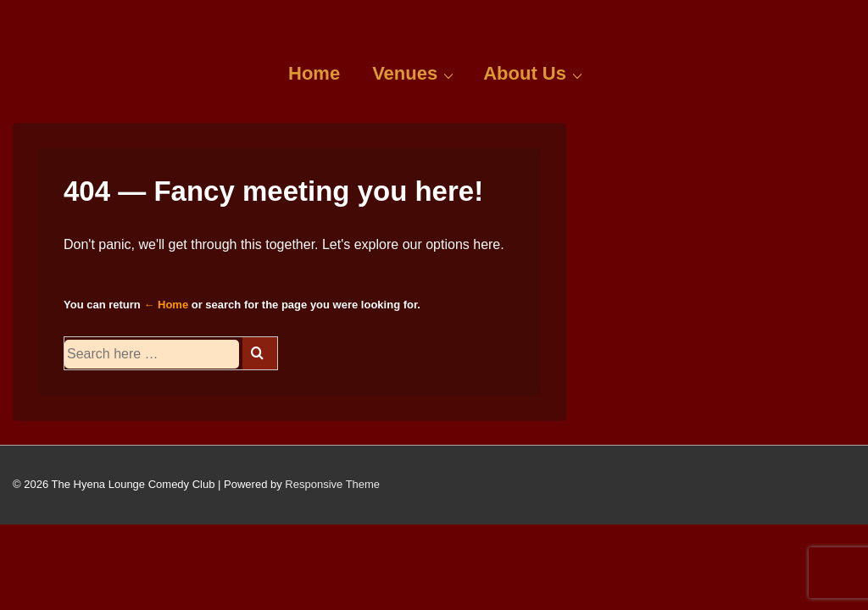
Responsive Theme (332, 484)
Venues (415, 73)
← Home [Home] (166, 305)
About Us (535, 73)
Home (314, 73)
